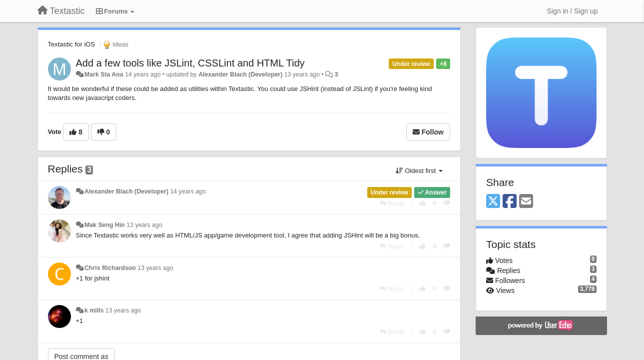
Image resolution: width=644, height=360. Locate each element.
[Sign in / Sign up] (573, 11)
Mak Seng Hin (105, 225)
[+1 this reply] (422, 203)
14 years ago (188, 191)
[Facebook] (510, 202)
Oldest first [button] (419, 171)
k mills (94, 310)
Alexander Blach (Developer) (240, 74)
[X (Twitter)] (493, 202)
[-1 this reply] (447, 203)
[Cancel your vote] (435, 203)
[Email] (526, 202)
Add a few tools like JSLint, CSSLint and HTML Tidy (190, 63)
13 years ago (144, 225)
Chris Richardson (110, 268)
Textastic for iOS (72, 44)
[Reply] (392, 203)
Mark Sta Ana (104, 74)
